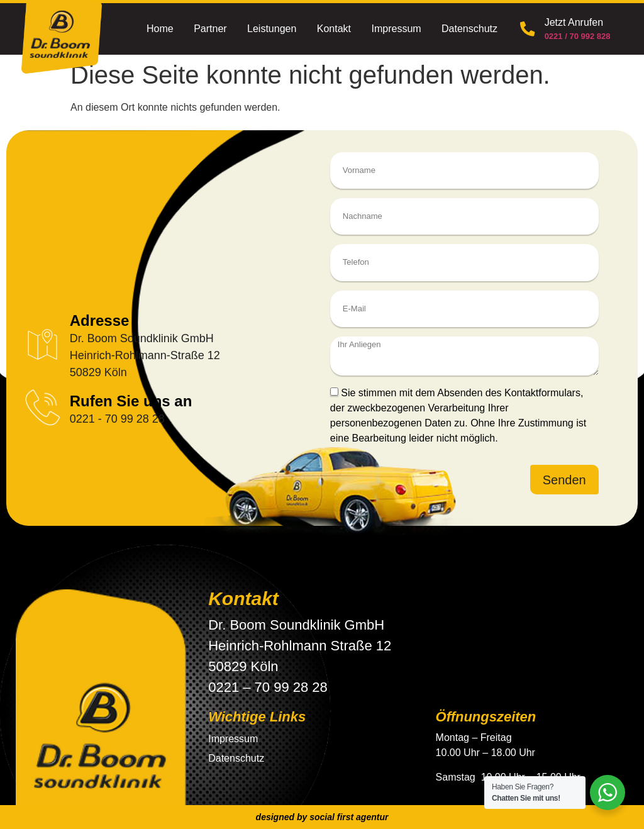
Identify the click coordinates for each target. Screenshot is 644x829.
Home (160, 29)
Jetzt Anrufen (573, 22)
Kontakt (334, 29)
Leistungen (272, 29)
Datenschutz (469, 29)
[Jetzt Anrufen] (527, 29)
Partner (210, 29)
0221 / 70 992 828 (576, 36)
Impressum (396, 29)
